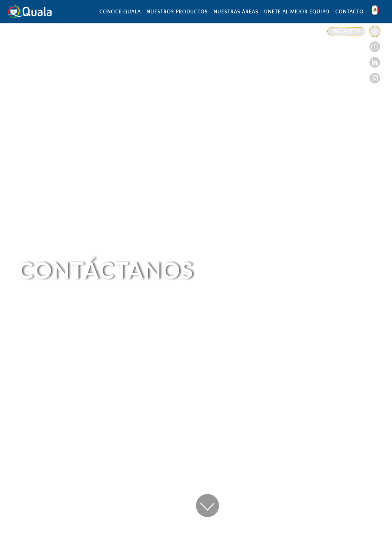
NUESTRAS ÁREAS (236, 12)
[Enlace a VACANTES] (354, 31)
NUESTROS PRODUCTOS (177, 12)
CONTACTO (350, 12)
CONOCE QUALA (120, 12)
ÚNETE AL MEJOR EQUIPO (297, 12)
